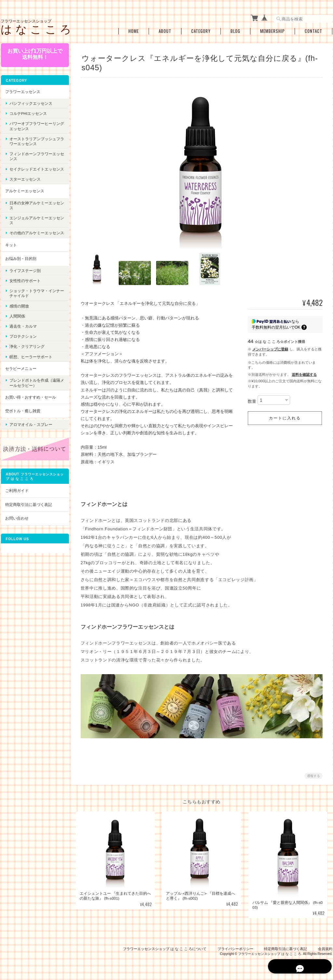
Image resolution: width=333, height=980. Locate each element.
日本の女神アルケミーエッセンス (33, 209)
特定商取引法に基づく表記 (28, 510)
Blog (235, 30)
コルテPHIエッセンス (28, 112)
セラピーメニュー (20, 377)
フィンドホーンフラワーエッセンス (33, 155)
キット (11, 253)
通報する (313, 774)
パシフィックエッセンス (31, 102)
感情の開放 (19, 314)
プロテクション (23, 345)
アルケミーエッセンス (24, 194)
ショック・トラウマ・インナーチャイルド (33, 302)
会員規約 (325, 947)
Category (201, 30)
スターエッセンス (25, 183)
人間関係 (17, 325)
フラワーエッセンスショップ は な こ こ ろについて (165, 947)
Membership (273, 30)
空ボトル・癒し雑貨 (22, 419)
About (165, 30)
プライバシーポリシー (235, 947)
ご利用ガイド (17, 496)
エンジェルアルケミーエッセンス (33, 224)
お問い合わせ (17, 524)
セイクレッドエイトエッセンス (33, 170)
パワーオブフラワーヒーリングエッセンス (33, 125)
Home (134, 30)
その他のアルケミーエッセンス (33, 239)
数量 (252, 400)
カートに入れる (285, 417)
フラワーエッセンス (22, 90)
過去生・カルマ (23, 335)
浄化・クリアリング (27, 355)
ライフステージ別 (25, 279)
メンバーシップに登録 (270, 348)
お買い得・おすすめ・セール (30, 406)
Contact (313, 30)
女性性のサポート (25, 289)
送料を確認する (304, 373)
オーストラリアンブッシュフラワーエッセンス (33, 140)
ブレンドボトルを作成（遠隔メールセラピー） (33, 391)
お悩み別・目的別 (20, 267)
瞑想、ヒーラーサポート (31, 365)
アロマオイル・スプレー (31, 432)
